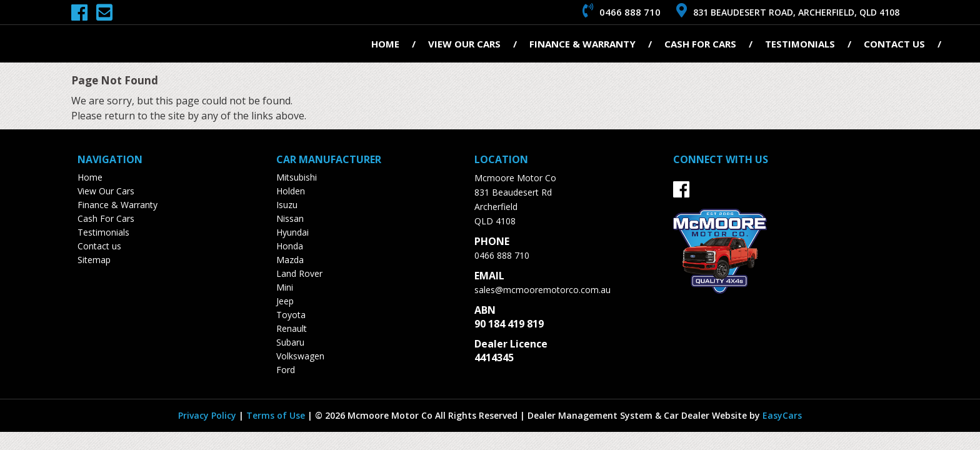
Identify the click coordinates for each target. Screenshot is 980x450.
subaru (290, 342)
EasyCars (782, 415)
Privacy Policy (208, 415)
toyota (291, 315)
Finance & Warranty (582, 44)
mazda (290, 260)
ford (286, 370)
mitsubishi (297, 177)
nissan (290, 218)
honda (290, 246)
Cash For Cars (700, 44)
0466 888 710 (502, 255)
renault (292, 328)
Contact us (894, 44)
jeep (285, 301)
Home (385, 44)
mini (285, 287)
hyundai (292, 232)
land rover (299, 273)
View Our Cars (464, 44)
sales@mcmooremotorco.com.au (542, 290)
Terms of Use (277, 415)
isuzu (287, 205)
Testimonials (800, 44)
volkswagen (300, 356)
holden (291, 191)
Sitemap (94, 260)
